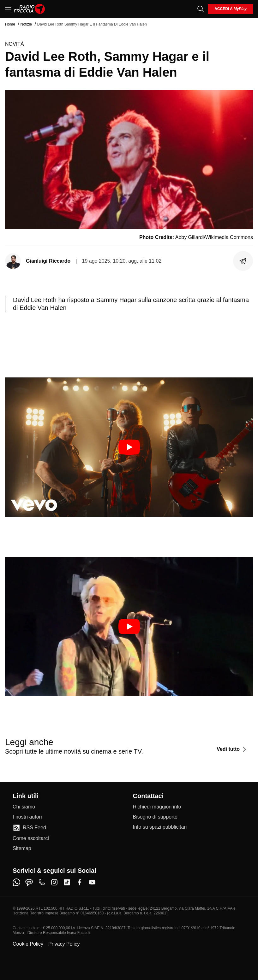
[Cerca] (201, 9)
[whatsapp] (16, 882)
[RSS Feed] (29, 828)
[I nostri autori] (27, 817)
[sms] (29, 882)
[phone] (42, 882)
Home (10, 24)
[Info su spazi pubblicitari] (160, 827)
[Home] (30, 9)
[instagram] (54, 882)
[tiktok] (67, 882)
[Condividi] (243, 261)
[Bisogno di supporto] (155, 817)
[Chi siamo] (24, 807)
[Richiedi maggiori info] (157, 807)
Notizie (26, 24)
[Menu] (8, 9)
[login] (231, 9)
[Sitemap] (22, 849)
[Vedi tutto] (232, 749)
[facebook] (80, 882)
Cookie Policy (28, 944)
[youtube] (92, 882)
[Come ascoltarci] (31, 838)
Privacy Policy (64, 944)
